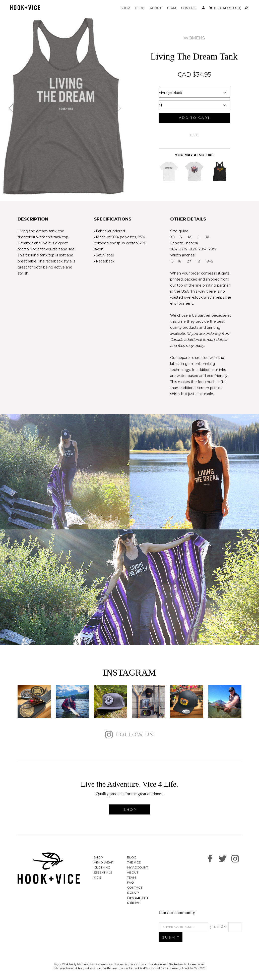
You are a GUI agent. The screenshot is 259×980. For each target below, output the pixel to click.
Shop (125, 8)
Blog (140, 8)
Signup (133, 892)
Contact (189, 8)
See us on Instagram (235, 859)
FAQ (130, 882)
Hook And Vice (49, 868)
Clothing (102, 867)
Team (171, 8)
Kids (97, 877)
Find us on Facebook (210, 859)
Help (194, 135)
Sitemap (134, 903)
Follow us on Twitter (223, 859)
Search (246, 8)
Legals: (58, 964)
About (156, 8)
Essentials (103, 872)
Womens (194, 38)
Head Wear (104, 862)
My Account (203, 8)
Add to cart (195, 118)
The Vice (134, 862)
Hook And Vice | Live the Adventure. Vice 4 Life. (25, 8)
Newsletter (137, 897)
